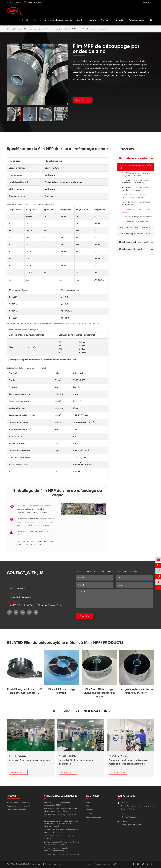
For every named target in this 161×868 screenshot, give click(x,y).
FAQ (88, 806)
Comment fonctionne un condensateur (29, 760)
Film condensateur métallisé (34, 29)
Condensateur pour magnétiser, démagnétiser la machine (57, 849)
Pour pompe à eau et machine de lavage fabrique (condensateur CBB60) (60, 810)
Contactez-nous (136, 20)
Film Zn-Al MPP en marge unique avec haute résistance (135, 189)
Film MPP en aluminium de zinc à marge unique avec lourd (135, 174)
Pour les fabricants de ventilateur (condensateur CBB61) (57, 804)
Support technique (94, 817)
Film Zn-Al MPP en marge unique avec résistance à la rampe (135, 182)
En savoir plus (18, 772)
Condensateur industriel (131, 249)
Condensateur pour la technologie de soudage (59, 837)
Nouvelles (120, 20)
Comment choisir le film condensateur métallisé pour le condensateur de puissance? (129, 762)
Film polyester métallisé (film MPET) (136, 227)
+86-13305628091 (15, 2)
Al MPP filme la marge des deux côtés (137, 217)
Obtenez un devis (83, 100)
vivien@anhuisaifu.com (35, 2)
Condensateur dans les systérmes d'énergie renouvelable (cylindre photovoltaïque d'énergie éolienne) (61, 824)
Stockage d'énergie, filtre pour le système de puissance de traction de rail (61, 843)
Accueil (25, 20)
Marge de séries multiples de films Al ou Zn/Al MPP (136, 203)
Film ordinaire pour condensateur (135, 234)
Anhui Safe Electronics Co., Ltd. (32, 864)
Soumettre (85, 616)
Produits (36, 20)
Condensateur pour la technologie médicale (61, 854)
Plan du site (85, 864)
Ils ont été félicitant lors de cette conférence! (76, 762)
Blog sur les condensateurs (80, 711)
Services (81, 20)
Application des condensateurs (59, 20)
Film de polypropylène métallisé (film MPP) (61, 29)
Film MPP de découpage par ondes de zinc (93, 29)
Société (93, 20)
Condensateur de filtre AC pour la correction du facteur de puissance (62, 831)
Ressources (106, 20)
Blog (88, 802)
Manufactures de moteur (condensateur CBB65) (60, 816)
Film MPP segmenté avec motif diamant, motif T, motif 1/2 (134, 196)
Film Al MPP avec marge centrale (135, 221)
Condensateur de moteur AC (134, 242)
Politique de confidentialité (105, 864)
